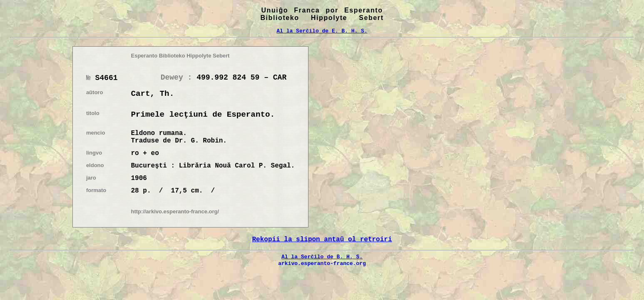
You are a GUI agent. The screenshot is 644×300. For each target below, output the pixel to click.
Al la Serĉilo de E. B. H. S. (322, 31)
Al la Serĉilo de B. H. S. (322, 257)
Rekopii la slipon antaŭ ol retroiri (322, 240)
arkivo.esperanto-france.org (322, 263)
